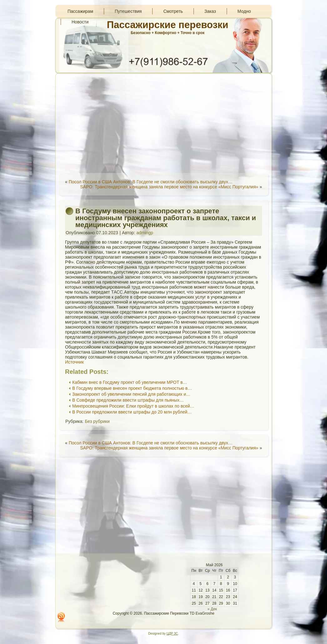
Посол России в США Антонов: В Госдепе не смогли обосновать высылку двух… (151, 182)
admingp (145, 233)
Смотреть (173, 11)
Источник (74, 362)
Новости (80, 22)
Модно (244, 11)
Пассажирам (80, 11)
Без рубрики (97, 421)
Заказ (210, 11)
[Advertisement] (163, 123)
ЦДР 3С (172, 634)
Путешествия (128, 11)
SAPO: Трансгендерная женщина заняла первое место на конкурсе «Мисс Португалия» (169, 187)
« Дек (212, 609)
